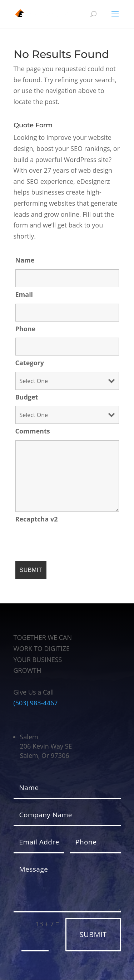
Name (25, 260)
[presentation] (70, 542)
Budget (27, 397)
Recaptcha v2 (37, 519)
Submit (93, 934)
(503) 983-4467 (36, 703)
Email (24, 294)
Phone (26, 329)
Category (30, 363)
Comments (33, 431)
